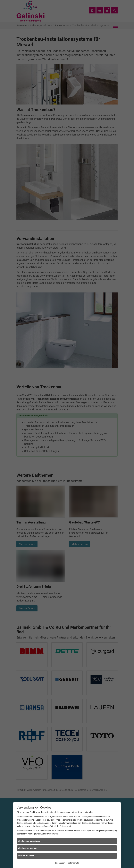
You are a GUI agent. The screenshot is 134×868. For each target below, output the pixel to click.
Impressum (60, 863)
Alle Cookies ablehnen (28, 848)
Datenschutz (73, 863)
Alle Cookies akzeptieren (29, 841)
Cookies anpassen (26, 856)
